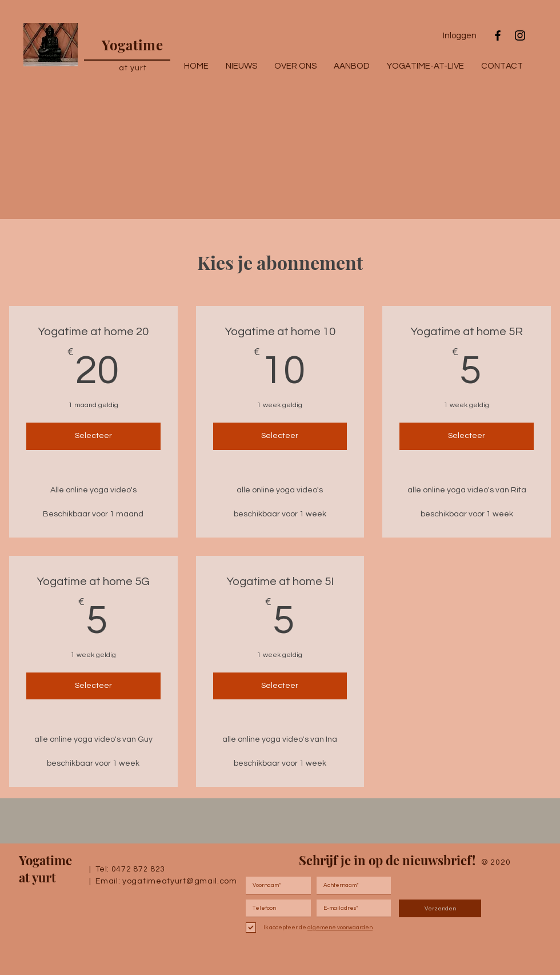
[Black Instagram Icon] (520, 35)
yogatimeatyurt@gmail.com (180, 881)
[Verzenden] (440, 908)
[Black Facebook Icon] (498, 35)
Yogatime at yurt (45, 869)
